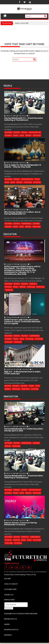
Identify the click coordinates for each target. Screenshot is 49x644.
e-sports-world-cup (35, 132)
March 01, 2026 (10, 210)
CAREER (7, 624)
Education (25, 284)
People (16, 135)
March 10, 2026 (10, 116)
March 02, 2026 (10, 163)
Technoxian (9, 342)
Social (22, 135)
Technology (37, 135)
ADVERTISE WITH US (11, 630)
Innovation (8, 135)
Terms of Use (31, 575)
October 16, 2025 (11, 264)
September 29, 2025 (12, 369)
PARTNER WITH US (10, 619)
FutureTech (21, 116)
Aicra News (8, 132)
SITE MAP (7, 579)
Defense (24, 132)
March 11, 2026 (10, 427)
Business (17, 132)
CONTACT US (9, 595)
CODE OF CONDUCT (11, 584)
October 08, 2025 (11, 317)
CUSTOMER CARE (10, 589)
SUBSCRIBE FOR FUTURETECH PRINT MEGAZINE (21, 614)
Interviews (8, 227)
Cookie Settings (20, 575)
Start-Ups (28, 135)
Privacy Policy (9, 575)
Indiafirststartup (26, 224)
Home (17, 23)
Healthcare (33, 284)
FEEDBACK (8, 635)
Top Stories (37, 182)
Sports (13, 182)
